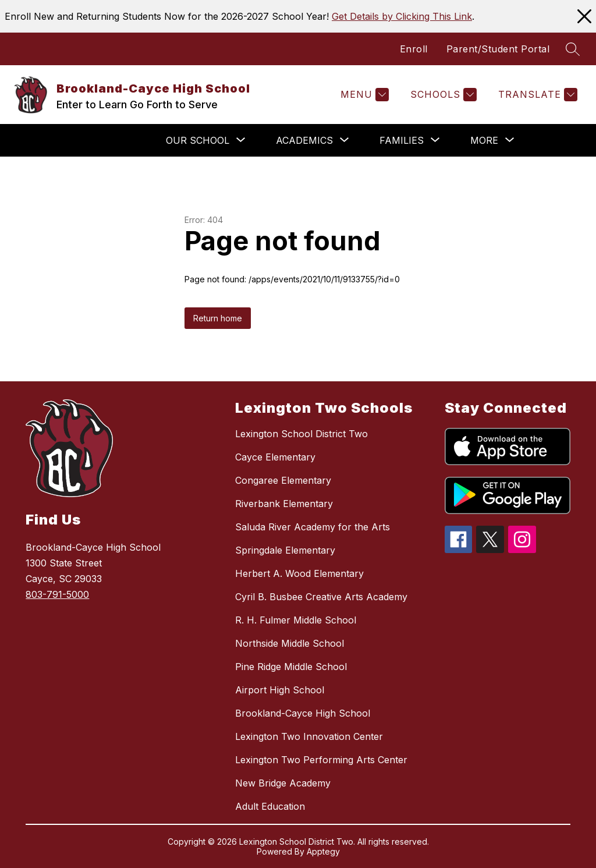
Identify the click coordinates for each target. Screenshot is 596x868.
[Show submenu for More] (484, 140)
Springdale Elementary (285, 550)
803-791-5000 (57, 594)
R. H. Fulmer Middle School (296, 620)
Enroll (414, 49)
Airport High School (280, 690)
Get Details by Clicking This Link (402, 16)
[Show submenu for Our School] (198, 140)
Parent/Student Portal (498, 49)
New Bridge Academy (283, 783)
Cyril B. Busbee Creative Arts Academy (321, 597)
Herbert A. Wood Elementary (299, 573)
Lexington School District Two (301, 434)
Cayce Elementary (275, 457)
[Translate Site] (536, 95)
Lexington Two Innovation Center (309, 736)
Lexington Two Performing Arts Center (321, 760)
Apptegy (323, 851)
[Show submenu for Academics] (304, 140)
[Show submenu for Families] (402, 140)
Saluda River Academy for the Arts (313, 527)
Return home (218, 318)
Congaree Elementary (283, 480)
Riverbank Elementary (284, 504)
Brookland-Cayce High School (303, 713)
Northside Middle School (290, 643)
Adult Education (270, 806)
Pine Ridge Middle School (291, 667)
